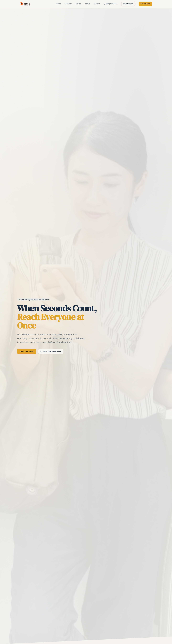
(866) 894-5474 (111, 4)
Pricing (78, 4)
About (87, 4)
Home (58, 4)
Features (68, 4)
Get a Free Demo (27, 351)
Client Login (128, 4)
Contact (97, 4)
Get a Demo (145, 4)
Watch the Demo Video (51, 351)
